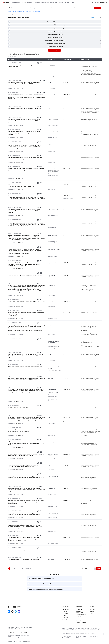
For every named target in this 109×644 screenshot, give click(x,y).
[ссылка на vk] (9, 611)
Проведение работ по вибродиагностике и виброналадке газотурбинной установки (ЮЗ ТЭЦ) (25, 367)
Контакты (67, 2)
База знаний (54, 2)
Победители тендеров (81, 622)
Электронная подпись (81, 615)
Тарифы (60, 2)
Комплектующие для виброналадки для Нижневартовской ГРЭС (23, 341)
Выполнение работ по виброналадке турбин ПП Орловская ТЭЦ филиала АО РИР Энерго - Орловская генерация (26, 158)
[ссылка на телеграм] (16, 611)
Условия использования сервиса (81, 637)
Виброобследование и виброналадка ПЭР (18, 408)
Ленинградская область (53, 371)
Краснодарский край (52, 396)
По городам (65, 618)
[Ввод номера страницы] (92, 569)
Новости (91, 613)
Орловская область (52, 88)
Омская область (51, 113)
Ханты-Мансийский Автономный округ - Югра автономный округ (53, 347)
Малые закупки (66, 622)
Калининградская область (53, 176)
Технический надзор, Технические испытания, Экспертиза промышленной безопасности (90, 287)
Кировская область (52, 553)
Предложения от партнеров (80, 620)
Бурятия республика (52, 76)
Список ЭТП (65, 624)
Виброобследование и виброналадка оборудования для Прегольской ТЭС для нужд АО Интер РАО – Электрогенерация (26, 169)
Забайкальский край (52, 102)
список (96, 638)
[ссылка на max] (19, 611)
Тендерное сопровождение (42, 2)
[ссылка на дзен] (12, 611)
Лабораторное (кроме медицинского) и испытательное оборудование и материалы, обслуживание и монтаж (90, 69)
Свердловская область (53, 125)
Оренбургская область (52, 459)
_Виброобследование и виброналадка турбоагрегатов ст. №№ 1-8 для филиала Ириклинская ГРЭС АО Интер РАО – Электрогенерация (27, 455)
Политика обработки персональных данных (67, 637)
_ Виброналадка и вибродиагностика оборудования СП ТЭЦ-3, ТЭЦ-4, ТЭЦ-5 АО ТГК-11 (27, 302)
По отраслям (65, 611)
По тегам (64, 615)
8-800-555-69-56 (15, 607)
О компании (92, 609)
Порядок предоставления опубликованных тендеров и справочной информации (79, 633)
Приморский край (52, 295)
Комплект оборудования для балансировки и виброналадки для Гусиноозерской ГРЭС (23, 66)
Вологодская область (52, 398)
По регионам (65, 613)
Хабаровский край (52, 531)
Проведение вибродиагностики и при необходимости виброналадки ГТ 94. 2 (26, 550)
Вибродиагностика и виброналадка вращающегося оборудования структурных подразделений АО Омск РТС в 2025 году (24, 466)
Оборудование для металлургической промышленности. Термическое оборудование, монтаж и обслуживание (89, 121)
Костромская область (52, 319)
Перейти (98, 569)
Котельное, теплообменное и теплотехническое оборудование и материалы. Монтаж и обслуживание (89, 291)
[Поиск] (9, 8)
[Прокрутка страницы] (102, 634)
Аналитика (30, 2)
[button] (92, 3)
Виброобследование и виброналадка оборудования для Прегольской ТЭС (25, 275)
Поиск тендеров (16, 2)
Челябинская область (52, 203)
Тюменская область (52, 228)
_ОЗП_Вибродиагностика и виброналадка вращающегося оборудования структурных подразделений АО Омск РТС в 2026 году (25, 186)
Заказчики (65, 620)
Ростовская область (52, 564)
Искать (97, 8)
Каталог (24, 2)
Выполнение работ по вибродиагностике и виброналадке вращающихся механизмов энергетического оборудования (25, 109)
